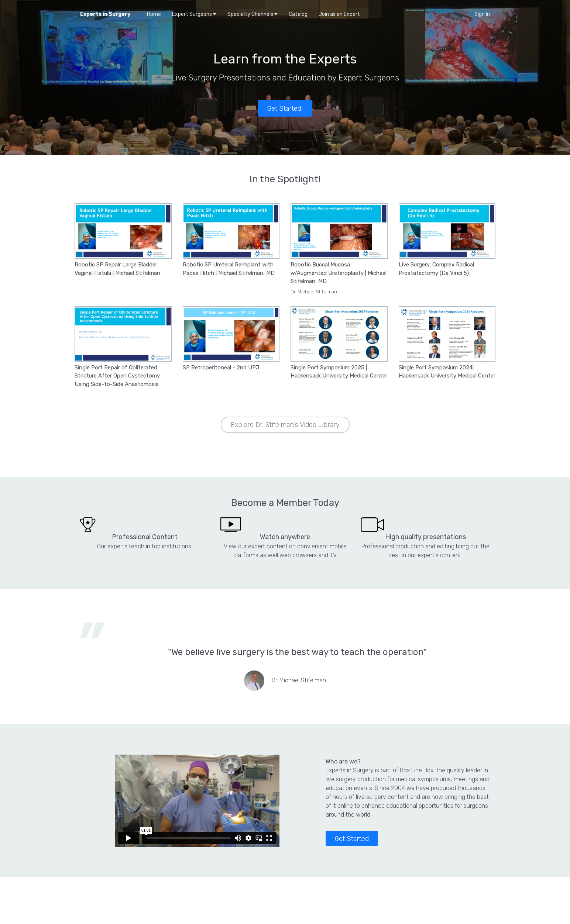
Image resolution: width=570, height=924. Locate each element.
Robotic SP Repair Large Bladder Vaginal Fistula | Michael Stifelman (117, 269)
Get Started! (285, 108)
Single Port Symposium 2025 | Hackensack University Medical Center (339, 372)
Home (154, 14)
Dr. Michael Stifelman (314, 292)
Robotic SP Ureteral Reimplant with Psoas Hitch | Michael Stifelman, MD (229, 269)
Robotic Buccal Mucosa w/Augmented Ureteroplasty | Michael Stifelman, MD (339, 273)
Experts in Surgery (105, 14)
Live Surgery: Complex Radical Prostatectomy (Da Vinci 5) (436, 269)
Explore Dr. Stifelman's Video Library (285, 425)
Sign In (482, 14)
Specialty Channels (253, 14)
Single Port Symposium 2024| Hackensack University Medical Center (447, 372)
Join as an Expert (339, 14)
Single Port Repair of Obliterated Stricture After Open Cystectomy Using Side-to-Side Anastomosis (117, 376)
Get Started (352, 839)
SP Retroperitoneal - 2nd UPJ (221, 368)
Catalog (298, 14)
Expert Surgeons (194, 14)
